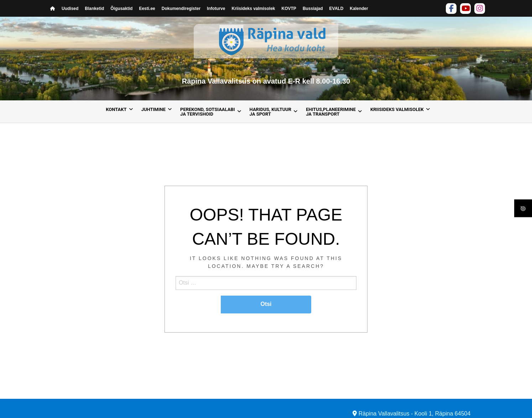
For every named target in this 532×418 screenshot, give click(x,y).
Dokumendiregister (181, 9)
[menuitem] (117, 112)
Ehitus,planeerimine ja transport (331, 112)
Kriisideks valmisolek (253, 9)
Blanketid (94, 9)
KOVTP (289, 9)
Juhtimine (153, 109)
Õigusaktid (121, 9)
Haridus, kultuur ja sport (271, 112)
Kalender (359, 9)
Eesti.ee (147, 9)
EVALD (337, 9)
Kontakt (116, 109)
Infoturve (216, 9)
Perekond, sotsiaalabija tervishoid (208, 112)
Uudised (70, 9)
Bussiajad (313, 9)
